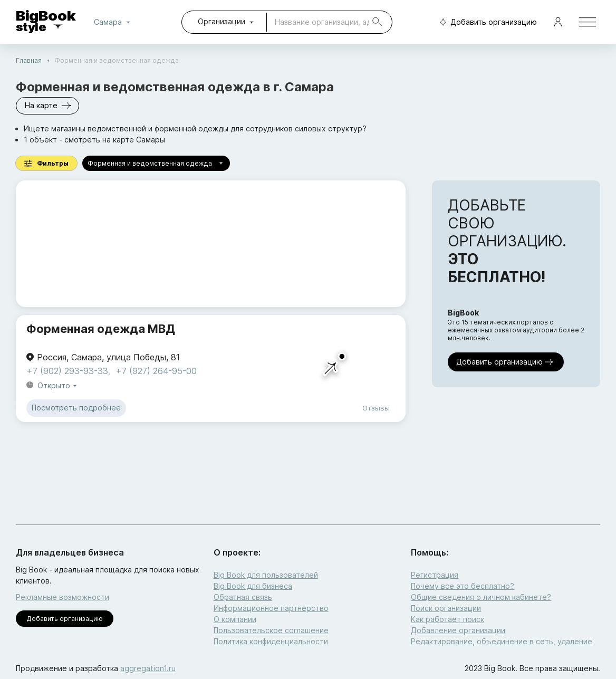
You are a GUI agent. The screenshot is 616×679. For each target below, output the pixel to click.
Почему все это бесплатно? (463, 586)
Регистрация (435, 575)
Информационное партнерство (271, 608)
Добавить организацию (486, 22)
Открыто (58, 386)
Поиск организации (446, 608)
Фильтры (46, 163)
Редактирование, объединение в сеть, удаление (502, 641)
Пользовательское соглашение (271, 630)
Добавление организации (458, 630)
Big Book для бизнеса (253, 586)
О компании (235, 619)
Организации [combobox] (222, 21)
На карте (47, 106)
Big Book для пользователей (266, 575)
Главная (29, 60)
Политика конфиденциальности (271, 641)
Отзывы (376, 408)
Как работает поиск (447, 619)
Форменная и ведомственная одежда (156, 163)
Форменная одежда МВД (101, 329)
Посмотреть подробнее (76, 408)
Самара (114, 22)
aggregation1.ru (148, 668)
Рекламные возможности (62, 597)
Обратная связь (243, 597)
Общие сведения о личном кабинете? (481, 597)
